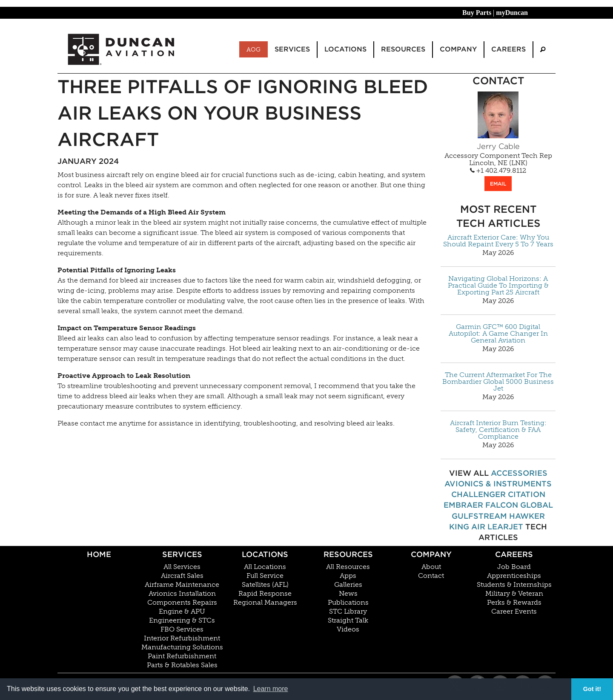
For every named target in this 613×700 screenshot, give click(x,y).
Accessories (519, 473)
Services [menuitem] (292, 49)
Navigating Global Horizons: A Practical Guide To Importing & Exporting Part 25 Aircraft (498, 286)
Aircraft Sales (182, 576)
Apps (348, 576)
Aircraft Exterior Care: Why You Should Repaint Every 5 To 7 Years (498, 241)
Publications (348, 603)
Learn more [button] (271, 689)
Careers (514, 554)
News (348, 594)
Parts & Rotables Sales (182, 665)
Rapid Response (265, 594)
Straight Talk (348, 620)
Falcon (502, 505)
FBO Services (182, 629)
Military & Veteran (514, 594)
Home (99, 554)
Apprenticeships (514, 576)
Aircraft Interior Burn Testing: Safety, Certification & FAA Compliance (498, 430)
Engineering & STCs (182, 620)
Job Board (514, 567)
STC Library (348, 611)
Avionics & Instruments (498, 484)
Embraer (463, 505)
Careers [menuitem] (508, 49)
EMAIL (498, 184)
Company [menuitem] (458, 49)
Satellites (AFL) (265, 585)
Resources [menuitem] (403, 49)
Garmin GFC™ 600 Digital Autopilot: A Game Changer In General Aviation (498, 334)
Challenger (478, 494)
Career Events (514, 611)
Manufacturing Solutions (182, 647)
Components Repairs (182, 603)
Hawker (527, 516)
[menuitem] (543, 50)
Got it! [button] (592, 689)
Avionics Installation (182, 594)
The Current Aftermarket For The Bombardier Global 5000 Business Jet (498, 382)
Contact (431, 576)
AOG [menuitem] (254, 49)
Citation (527, 494)
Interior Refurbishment (182, 638)
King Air (467, 527)
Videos (348, 629)
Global (537, 505)
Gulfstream (479, 516)
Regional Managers (265, 603)
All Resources (348, 567)
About (431, 567)
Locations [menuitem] (345, 49)
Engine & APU (182, 611)
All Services (182, 567)
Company (431, 554)
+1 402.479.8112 (498, 171)
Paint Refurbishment (182, 656)
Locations (265, 554)
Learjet (505, 527)
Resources (348, 554)
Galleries (348, 585)
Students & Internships (514, 585)
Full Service (265, 576)
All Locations (265, 567)
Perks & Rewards (514, 603)
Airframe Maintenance (182, 585)
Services (182, 554)
